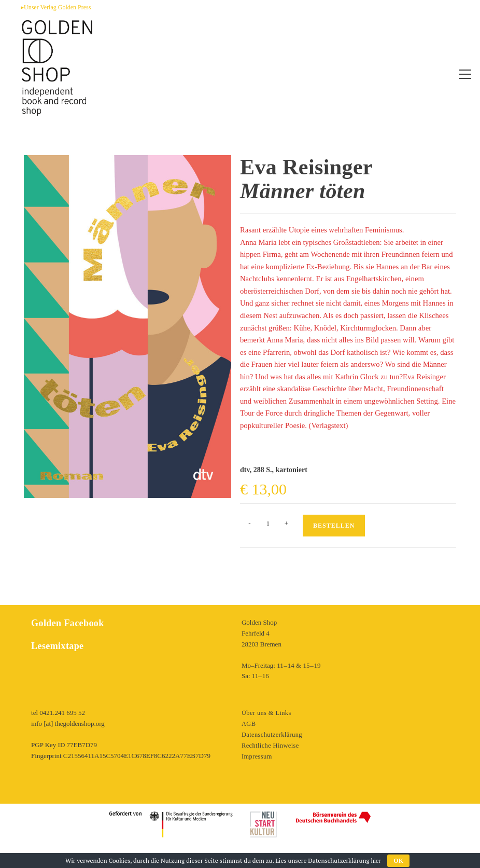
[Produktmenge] (268, 523)
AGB (249, 724)
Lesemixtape (56, 646)
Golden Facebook (66, 623)
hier (376, 861)
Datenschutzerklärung (271, 734)
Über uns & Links (266, 713)
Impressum (257, 756)
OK (398, 861)
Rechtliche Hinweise (270, 745)
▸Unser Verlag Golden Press (56, 7)
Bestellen (334, 526)
